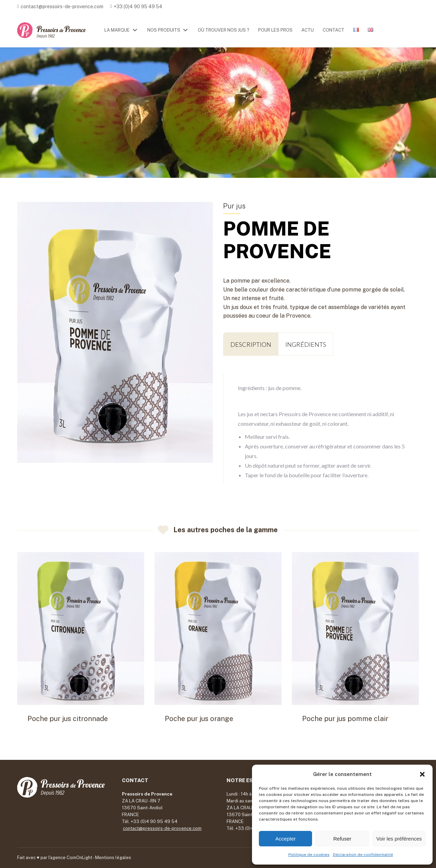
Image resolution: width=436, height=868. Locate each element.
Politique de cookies (309, 855)
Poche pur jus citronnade (68, 719)
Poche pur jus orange (199, 719)
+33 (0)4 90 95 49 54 (138, 7)
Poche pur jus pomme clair (345, 719)
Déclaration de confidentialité (363, 855)
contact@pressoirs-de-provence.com (62, 7)
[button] (422, 774)
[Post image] (81, 629)
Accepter (285, 839)
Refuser (342, 839)
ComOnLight (79, 858)
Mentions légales (113, 858)
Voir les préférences (399, 839)
